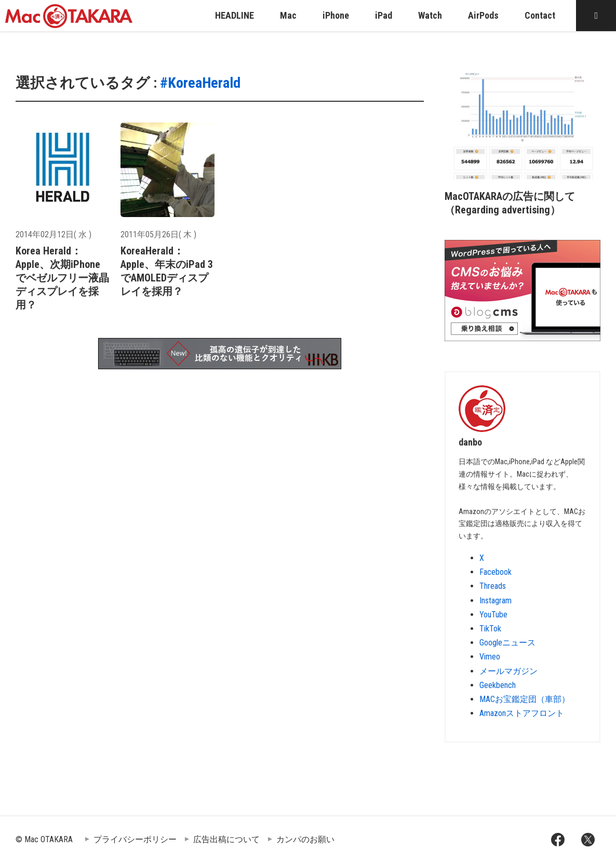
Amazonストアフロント (522, 713)
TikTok (490, 629)
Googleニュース (507, 643)
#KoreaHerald (200, 83)
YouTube (493, 615)
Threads (493, 586)
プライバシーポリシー (135, 839)
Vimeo (490, 657)
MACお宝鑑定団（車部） (525, 699)
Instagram (496, 601)
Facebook (496, 572)
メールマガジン (508, 671)
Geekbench (498, 685)
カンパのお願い (305, 839)
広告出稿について (226, 839)
